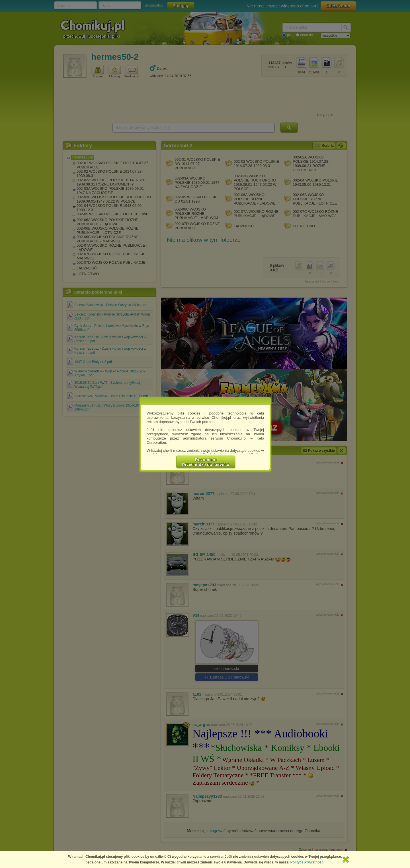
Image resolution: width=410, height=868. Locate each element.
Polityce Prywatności (307, 862)
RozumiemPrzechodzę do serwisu (206, 462)
